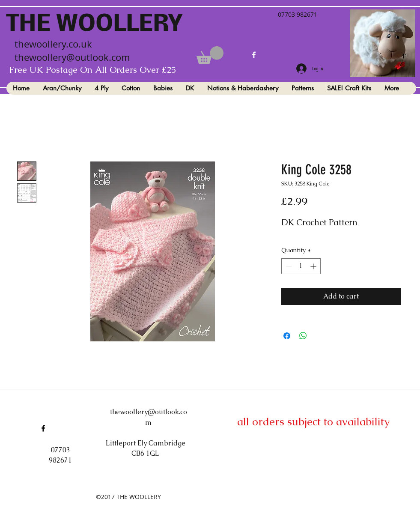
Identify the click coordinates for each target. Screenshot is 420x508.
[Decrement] (288, 266)
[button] (210, 55)
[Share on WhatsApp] (303, 336)
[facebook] (254, 55)
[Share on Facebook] (287, 336)
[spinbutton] (301, 266)
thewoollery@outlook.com (72, 57)
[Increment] (314, 266)
